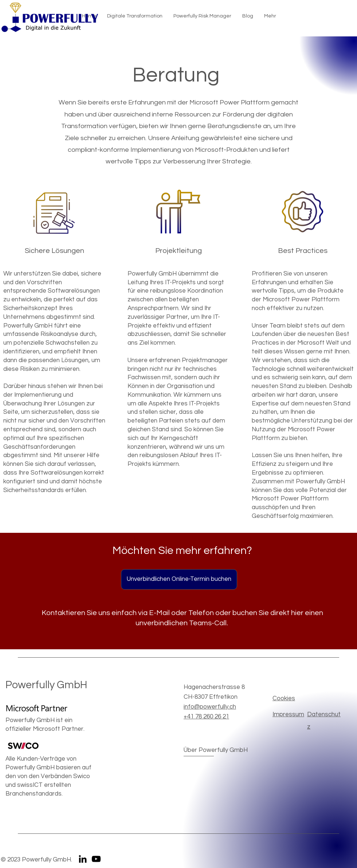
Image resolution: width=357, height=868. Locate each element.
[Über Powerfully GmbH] (216, 751)
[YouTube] (96, 859)
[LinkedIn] (83, 859)
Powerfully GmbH (46, 685)
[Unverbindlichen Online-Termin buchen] (179, 579)
